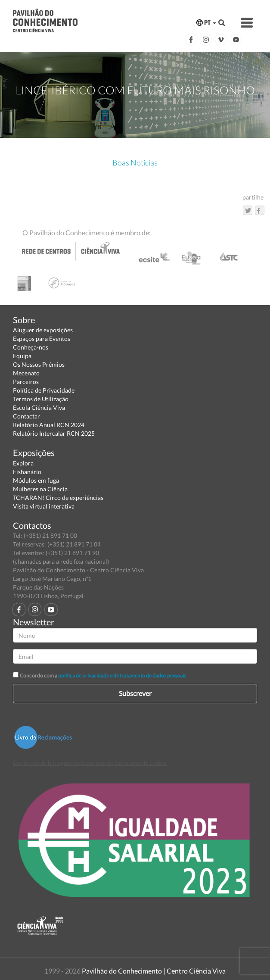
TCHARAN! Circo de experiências (58, 498)
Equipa (22, 356)
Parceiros (26, 382)
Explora (23, 463)
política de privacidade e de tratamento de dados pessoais (122, 676)
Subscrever (135, 693)
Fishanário (27, 472)
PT (206, 23)
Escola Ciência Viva (39, 407)
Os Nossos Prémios (39, 364)
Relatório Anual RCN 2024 (49, 425)
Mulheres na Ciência (40, 489)
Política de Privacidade (44, 390)
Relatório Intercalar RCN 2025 (54, 433)
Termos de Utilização (41, 399)
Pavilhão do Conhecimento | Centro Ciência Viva (154, 971)
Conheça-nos (31, 347)
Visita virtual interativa (44, 506)
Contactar (26, 416)
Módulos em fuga (36, 480)
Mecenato (26, 373)
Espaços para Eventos (42, 339)
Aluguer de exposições (43, 330)
